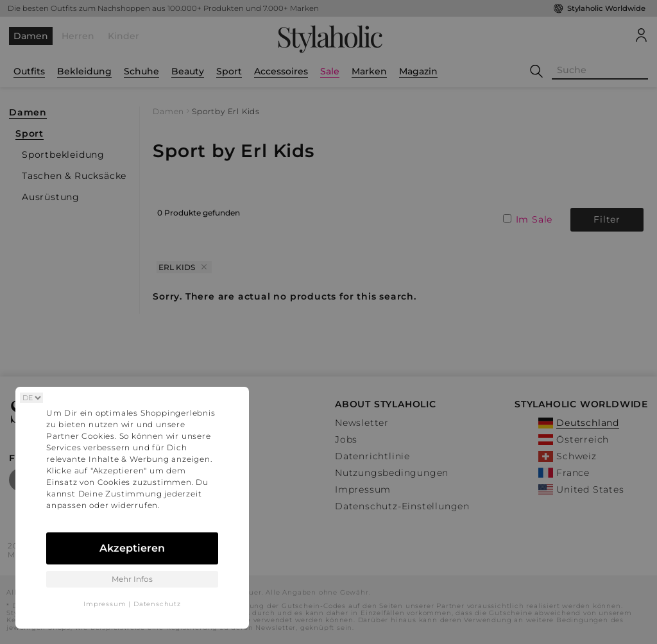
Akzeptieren (132, 548)
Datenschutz (157, 604)
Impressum (105, 604)
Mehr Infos (132, 579)
